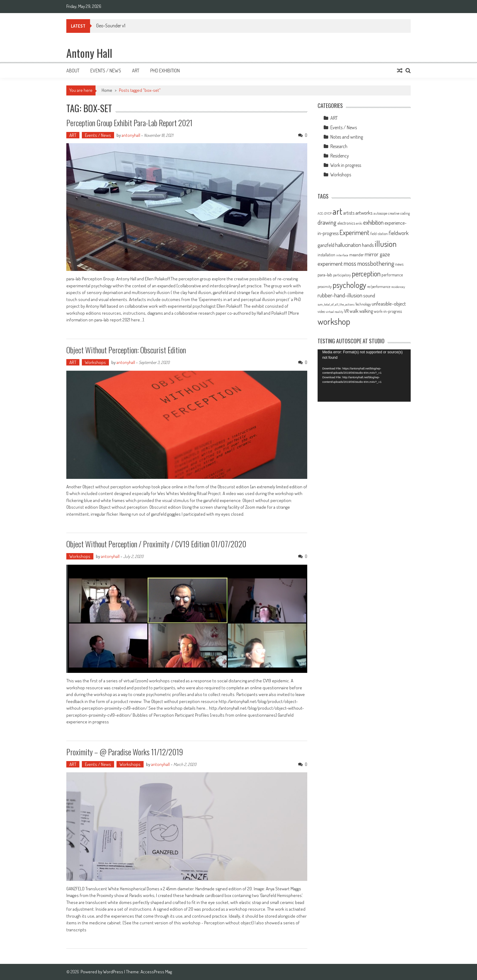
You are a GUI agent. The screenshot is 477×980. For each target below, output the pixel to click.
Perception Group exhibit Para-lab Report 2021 (129, 123)
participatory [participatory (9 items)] (342, 275)
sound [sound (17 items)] (369, 295)
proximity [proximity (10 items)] (325, 286)
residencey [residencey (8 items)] (398, 287)
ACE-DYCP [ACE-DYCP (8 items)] (325, 213)
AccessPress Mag (156, 972)
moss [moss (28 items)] (350, 263)
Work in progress (346, 165)
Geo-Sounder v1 (111, 26)
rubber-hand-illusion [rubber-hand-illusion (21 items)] (340, 295)
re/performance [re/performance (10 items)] (379, 286)
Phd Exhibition (165, 71)
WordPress (114, 972)
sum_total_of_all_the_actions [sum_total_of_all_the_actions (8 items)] (336, 304)
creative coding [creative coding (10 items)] (399, 213)
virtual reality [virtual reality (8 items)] (334, 312)
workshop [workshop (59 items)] (334, 321)
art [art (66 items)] (337, 211)
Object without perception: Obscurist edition (126, 350)
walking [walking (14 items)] (366, 311)
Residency (340, 156)
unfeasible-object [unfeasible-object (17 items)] (389, 303)
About (73, 71)
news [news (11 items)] (399, 264)
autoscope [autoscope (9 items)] (380, 213)
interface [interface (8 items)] (342, 255)
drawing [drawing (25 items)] (327, 222)
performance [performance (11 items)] (392, 275)
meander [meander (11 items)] (357, 255)
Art (136, 71)
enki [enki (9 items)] (359, 223)
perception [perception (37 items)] (366, 274)
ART (73, 135)
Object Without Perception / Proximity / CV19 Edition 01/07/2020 (156, 544)
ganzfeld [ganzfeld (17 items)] (326, 245)
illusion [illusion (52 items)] (386, 244)
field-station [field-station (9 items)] (379, 234)
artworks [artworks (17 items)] (364, 213)
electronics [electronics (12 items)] (346, 223)
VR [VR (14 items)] (346, 311)
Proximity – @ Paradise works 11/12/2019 (125, 752)
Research (339, 146)
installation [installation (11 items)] (326, 255)
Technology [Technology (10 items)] (363, 304)
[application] (364, 376)
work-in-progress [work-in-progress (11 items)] (388, 311)
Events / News (106, 71)
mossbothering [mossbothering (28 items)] (376, 263)
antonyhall (131, 135)
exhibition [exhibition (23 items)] (373, 222)
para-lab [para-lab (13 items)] (325, 275)
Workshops (95, 362)
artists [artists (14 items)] (349, 213)
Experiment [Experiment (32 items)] (354, 232)
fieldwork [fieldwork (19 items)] (399, 233)
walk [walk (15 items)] (354, 311)
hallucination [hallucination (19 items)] (348, 245)
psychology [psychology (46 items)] (349, 285)
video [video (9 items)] (321, 312)
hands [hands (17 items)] (368, 245)
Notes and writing (347, 137)
